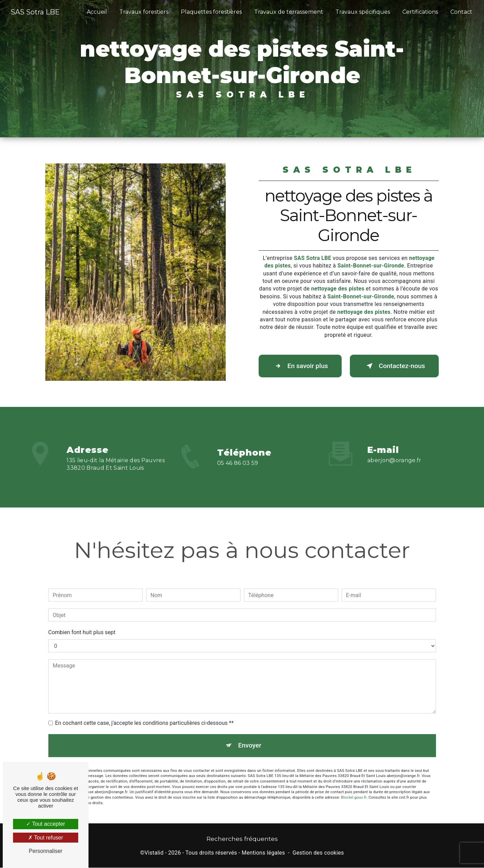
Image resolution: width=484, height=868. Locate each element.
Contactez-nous (394, 366)
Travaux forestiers (144, 12)
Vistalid (154, 853)
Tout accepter (45, 824)
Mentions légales (263, 853)
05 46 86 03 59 (238, 472)
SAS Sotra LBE (35, 12)
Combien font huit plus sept (82, 624)
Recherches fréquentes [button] (242, 839)
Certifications (420, 12)
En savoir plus (301, 366)
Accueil (97, 12)
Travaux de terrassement (289, 12)
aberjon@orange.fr (394, 451)
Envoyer (250, 737)
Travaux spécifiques (363, 12)
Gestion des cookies (318, 853)
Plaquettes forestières (211, 12)
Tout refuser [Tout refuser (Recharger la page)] (46, 838)
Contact (461, 12)
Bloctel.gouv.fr (354, 789)
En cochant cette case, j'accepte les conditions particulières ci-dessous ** (145, 714)
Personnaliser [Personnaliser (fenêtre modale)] (46, 851)
